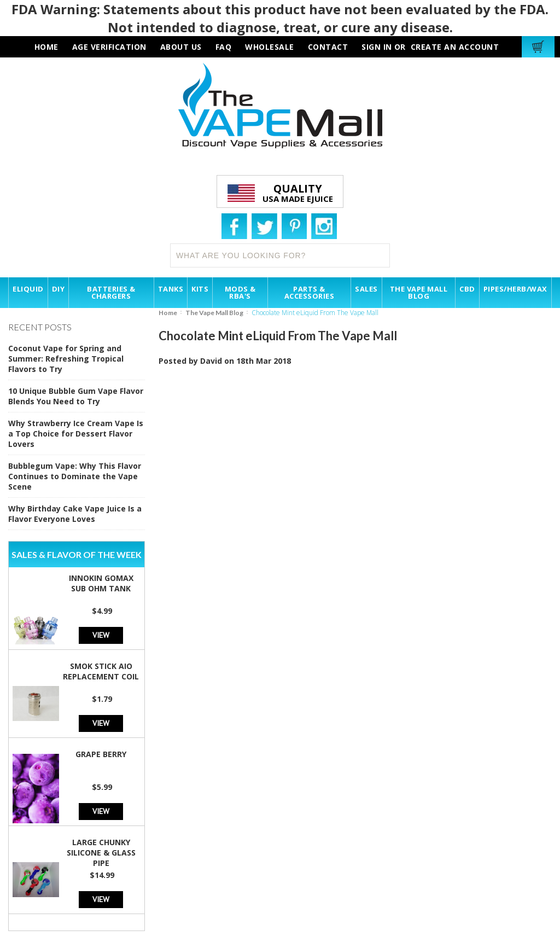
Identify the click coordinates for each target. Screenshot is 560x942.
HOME (46, 47)
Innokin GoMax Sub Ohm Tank (101, 583)
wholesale (270, 47)
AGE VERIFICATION (109, 47)
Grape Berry (101, 754)
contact (328, 47)
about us (181, 47)
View (101, 635)
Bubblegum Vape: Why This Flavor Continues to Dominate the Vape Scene (75, 476)
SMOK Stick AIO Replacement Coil (101, 671)
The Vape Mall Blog (214, 313)
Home (168, 313)
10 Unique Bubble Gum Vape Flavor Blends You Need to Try (76, 396)
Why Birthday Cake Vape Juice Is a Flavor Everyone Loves (75, 514)
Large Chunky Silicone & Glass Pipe (101, 853)
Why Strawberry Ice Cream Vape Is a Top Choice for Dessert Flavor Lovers (76, 434)
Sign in (377, 47)
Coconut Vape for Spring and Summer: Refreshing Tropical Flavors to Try (66, 359)
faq (224, 47)
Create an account (455, 47)
